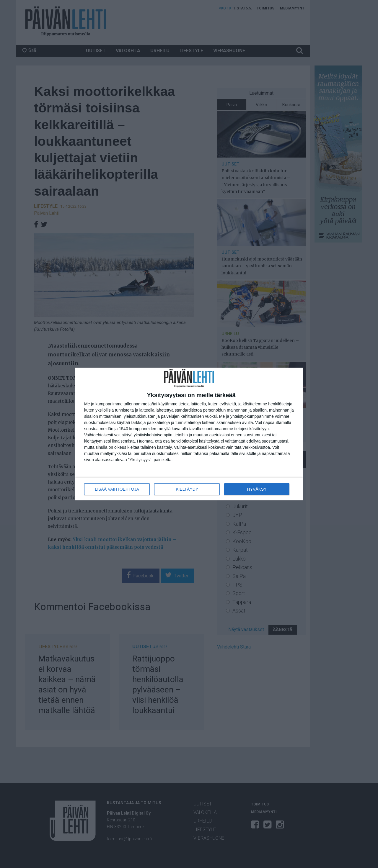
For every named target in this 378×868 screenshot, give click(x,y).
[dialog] (189, 434)
